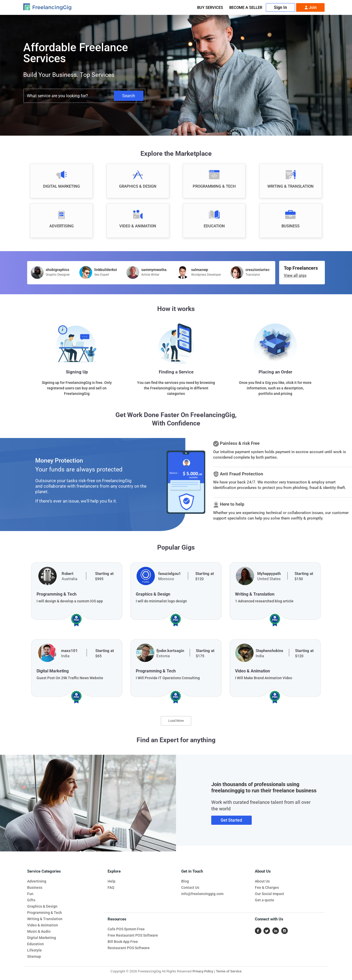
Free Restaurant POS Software (133, 935)
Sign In (280, 7)
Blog (185, 881)
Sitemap (34, 956)
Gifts (31, 900)
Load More (176, 721)
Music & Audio (39, 931)
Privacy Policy (203, 971)
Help (112, 881)
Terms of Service (229, 971)
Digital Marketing (42, 938)
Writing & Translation (45, 919)
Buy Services (210, 8)
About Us (262, 881)
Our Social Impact (269, 894)
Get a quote (265, 900)
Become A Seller (246, 8)
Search (129, 96)
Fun (30, 894)
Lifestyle (34, 950)
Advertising (37, 881)
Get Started (231, 820)
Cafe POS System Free (126, 929)
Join (310, 8)
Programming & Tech (45, 913)
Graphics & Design (42, 906)
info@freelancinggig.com (202, 894)
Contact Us (190, 887)
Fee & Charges (267, 887)
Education (36, 944)
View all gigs (295, 275)
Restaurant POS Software (129, 948)
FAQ (111, 887)
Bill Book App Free (123, 942)
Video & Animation (43, 925)
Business (35, 887)
